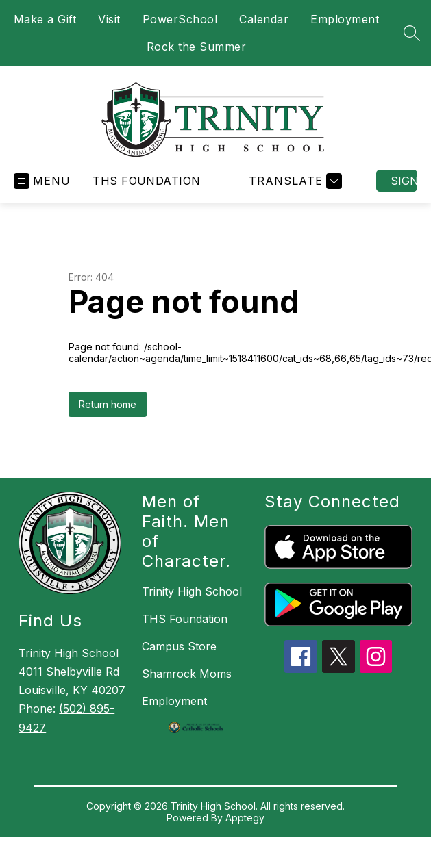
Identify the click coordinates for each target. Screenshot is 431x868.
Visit (109, 19)
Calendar (264, 19)
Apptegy (245, 818)
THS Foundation (147, 181)
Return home (108, 404)
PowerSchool (180, 19)
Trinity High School (192, 591)
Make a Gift (45, 19)
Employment (345, 19)
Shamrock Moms (187, 674)
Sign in (404, 181)
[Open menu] (42, 181)
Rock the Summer (197, 47)
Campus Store (179, 646)
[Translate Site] (294, 181)
